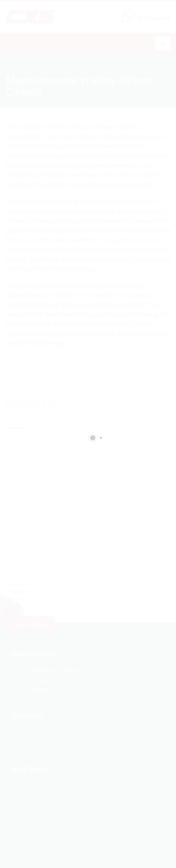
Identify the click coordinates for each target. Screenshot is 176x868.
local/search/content (47, 70)
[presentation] (61, 564)
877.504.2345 (154, 18)
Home (11, 70)
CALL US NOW (153, 12)
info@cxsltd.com (33, 742)
